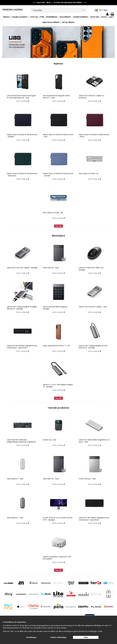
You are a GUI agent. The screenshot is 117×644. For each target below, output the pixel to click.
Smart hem (95, 17)
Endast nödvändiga (58, 637)
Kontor (104, 17)
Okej (86, 637)
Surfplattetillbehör (81, 17)
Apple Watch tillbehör (51, 22)
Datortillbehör (65, 17)
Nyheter (7, 17)
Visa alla (58, 226)
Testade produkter (58, 408)
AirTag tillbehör (68, 22)
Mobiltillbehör (52, 17)
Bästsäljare (58, 236)
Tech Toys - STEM (37, 17)
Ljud (111, 17)
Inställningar (31, 637)
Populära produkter (20, 17)
